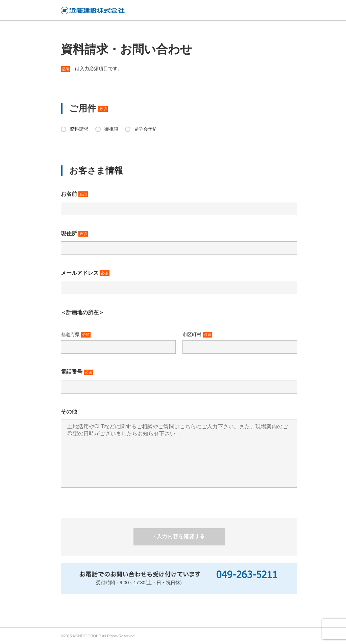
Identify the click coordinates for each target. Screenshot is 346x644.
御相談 (111, 129)
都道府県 (76, 335)
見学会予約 (146, 129)
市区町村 (197, 335)
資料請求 (79, 129)
